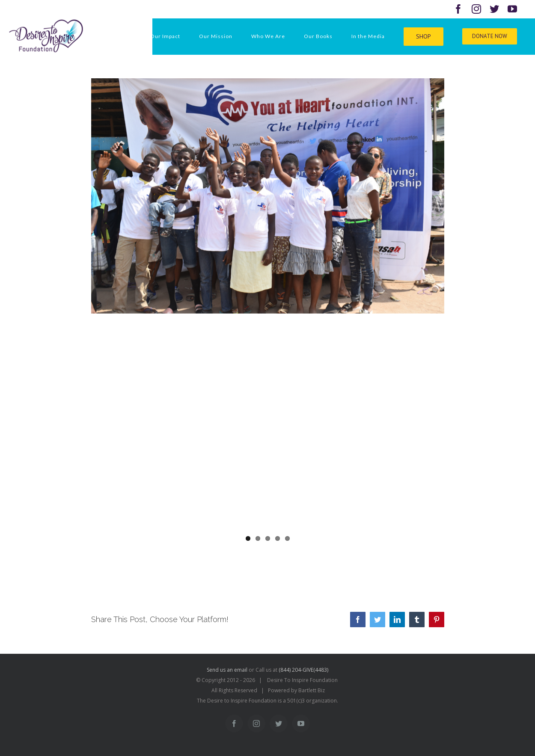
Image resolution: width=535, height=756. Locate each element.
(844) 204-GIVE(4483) (303, 670)
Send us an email (227, 670)
